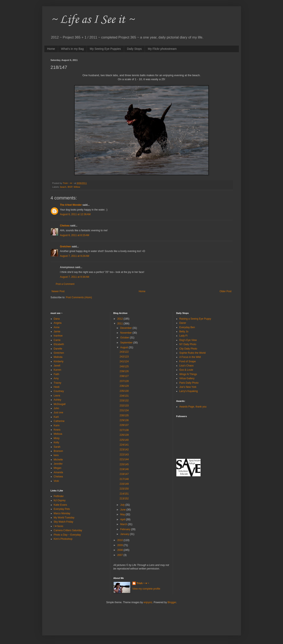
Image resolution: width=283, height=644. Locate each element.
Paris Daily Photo (189, 383)
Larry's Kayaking (188, 391)
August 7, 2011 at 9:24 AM (75, 256)
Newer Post (58, 291)
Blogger (172, 602)
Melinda (58, 357)
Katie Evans (60, 505)
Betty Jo (184, 332)
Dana (57, 319)
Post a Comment (65, 284)
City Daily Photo (188, 349)
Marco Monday (62, 513)
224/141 (124, 445)
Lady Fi (183, 336)
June (123, 510)
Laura (57, 396)
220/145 (124, 464)
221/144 (124, 459)
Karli (56, 417)
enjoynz (148, 602)
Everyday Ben (187, 327)
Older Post (226, 291)
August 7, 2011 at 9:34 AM (75, 277)
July (123, 505)
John (56, 408)
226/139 (124, 435)
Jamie (57, 332)
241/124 (124, 361)
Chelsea (65, 226)
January (125, 534)
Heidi (57, 387)
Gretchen (66, 247)
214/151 (124, 494)
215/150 (124, 489)
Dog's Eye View (188, 340)
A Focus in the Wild (190, 357)
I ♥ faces (59, 526)
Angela (58, 323)
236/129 (124, 386)
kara (56, 455)
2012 (120, 319)
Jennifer (58, 464)
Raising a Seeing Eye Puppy (195, 319)
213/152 (124, 499)
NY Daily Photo (188, 344)
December (126, 328)
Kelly (56, 442)
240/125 (124, 366)
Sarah (57, 447)
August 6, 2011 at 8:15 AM (75, 235)
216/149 (124, 484)
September (127, 343)
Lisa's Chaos (186, 366)
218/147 (124, 474)
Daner (183, 323)
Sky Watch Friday (64, 522)
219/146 (124, 469)
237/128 (124, 381)
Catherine (59, 421)
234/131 (124, 396)
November (126, 333)
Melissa (58, 434)
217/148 (124, 479)
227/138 (124, 430)
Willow (77, 187)
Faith (57, 374)
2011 (120, 324)
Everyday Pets (62, 509)
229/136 (124, 420)
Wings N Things (188, 374)
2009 (120, 545)
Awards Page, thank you (193, 407)
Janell (57, 366)
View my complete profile (146, 589)
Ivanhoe (58, 336)
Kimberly (59, 361)
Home (51, 49)
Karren (58, 370)
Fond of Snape (188, 361)
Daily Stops (134, 49)
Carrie (57, 340)
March (124, 524)
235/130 (124, 391)
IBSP (70, 187)
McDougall (60, 404)
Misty (57, 438)
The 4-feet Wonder (71, 205)
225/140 (124, 440)
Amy (56, 378)
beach (63, 187)
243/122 (124, 352)
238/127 (124, 376)
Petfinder (59, 496)
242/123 (124, 357)
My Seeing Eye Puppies (105, 49)
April (123, 519)
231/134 (124, 410)
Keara (57, 430)
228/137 (124, 425)
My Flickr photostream (162, 49)
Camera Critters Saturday (68, 530)
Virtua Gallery (187, 378)
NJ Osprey (60, 500)
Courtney (59, 391)
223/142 (124, 450)
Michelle (58, 460)
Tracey (58, 383)
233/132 (124, 401)
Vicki (56, 481)
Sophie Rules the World (192, 353)
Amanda (58, 472)
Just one (58, 413)
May (123, 514)
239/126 (124, 371)
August (125, 347)
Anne (57, 327)
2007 (120, 555)
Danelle (58, 349)
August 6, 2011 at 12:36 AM (75, 214)
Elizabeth (59, 344)
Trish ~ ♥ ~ (143, 583)
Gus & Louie (186, 370)
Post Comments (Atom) (79, 297)
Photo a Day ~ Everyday (67, 535)
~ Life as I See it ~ (92, 20)
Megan (58, 468)
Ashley (58, 400)
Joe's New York (188, 387)
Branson (58, 451)
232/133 (124, 406)
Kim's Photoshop (63, 539)
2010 (120, 540)
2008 (120, 550)
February (126, 529)
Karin (57, 425)
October (125, 338)
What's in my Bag (72, 49)
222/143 (124, 455)
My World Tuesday (64, 518)
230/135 (124, 415)
